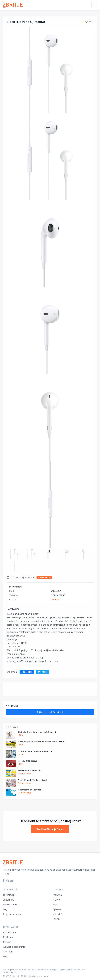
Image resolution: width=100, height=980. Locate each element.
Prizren (56, 900)
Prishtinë (57, 895)
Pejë (55, 904)
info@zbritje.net (10, 972)
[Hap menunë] (94, 5)
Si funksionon (10, 932)
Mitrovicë (58, 914)
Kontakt (7, 942)
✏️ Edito (88, 22)
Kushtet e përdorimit (14, 947)
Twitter (43, 672)
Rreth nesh (8, 937)
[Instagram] (7, 881)
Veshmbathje (10, 904)
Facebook (27, 672)
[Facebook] (3, 881)
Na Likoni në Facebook (50, 712)
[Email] (12, 881)
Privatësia (8, 952)
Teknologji (8, 895)
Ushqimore (8, 900)
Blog (5, 909)
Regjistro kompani (12, 914)
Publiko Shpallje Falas (50, 829)
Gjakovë (57, 909)
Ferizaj (56, 919)
